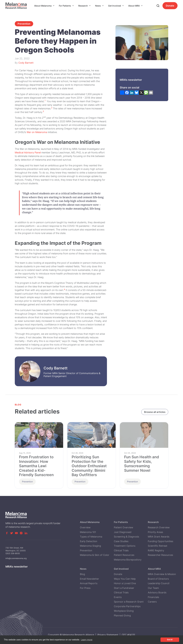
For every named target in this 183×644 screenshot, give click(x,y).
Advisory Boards (157, 608)
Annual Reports (89, 599)
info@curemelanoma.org (16, 564)
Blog (82, 590)
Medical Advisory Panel (28, 153)
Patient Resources (124, 571)
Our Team (153, 604)
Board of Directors (158, 594)
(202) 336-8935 (13, 559)
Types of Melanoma (91, 552)
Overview (85, 543)
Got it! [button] (170, 640)
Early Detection (89, 557)
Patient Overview (124, 543)
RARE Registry (156, 566)
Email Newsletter (89, 594)
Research (83, 6)
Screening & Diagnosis (126, 552)
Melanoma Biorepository (128, 575)
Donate (170, 6)
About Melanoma (43, 6)
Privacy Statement (108, 635)
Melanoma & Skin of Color (95, 571)
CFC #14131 (128, 635)
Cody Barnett (26, 63)
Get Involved (115, 6)
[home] (16, 6)
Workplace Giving (124, 627)
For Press (85, 604)
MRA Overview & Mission (162, 590)
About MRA (134, 6)
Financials (153, 613)
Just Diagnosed (123, 548)
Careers (152, 617)
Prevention (24, 24)
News (98, 6)
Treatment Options (125, 561)
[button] (44, 6)
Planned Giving (122, 631)
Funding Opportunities (160, 557)
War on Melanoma (37, 132)
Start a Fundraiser (124, 604)
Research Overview (159, 543)
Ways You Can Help (125, 594)
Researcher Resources (160, 571)
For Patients (65, 6)
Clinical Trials (121, 566)
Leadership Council (159, 599)
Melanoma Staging (90, 561)
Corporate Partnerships (127, 622)
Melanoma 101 (88, 548)
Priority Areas (155, 548)
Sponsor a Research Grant (129, 617)
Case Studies (121, 557)
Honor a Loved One (125, 599)
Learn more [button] (87, 640)
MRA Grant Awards (159, 552)
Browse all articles (155, 413)
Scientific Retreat (158, 561)
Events (118, 613)
